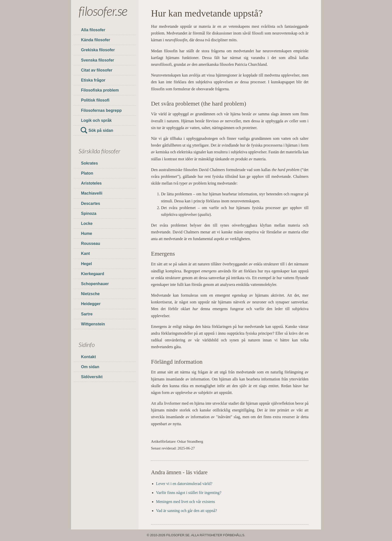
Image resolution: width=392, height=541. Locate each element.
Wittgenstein (93, 324)
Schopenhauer (95, 284)
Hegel (86, 264)
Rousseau (90, 243)
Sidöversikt (92, 377)
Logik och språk (96, 120)
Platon (87, 173)
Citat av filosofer (97, 70)
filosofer (97, 11)
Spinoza (89, 213)
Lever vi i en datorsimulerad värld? (184, 484)
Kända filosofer (95, 40)
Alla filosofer (93, 30)
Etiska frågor (93, 80)
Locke (87, 223)
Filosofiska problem (100, 90)
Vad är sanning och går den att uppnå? (186, 511)
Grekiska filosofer (98, 50)
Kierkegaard (93, 274)
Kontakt (88, 357)
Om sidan (90, 367)
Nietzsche (90, 294)
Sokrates (89, 163)
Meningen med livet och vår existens (185, 502)
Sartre (87, 314)
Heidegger (91, 304)
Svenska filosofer (98, 60)
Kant (85, 253)
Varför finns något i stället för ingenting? (189, 493)
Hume (86, 233)
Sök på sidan (101, 130)
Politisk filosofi (95, 100)
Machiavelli (92, 193)
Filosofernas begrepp (101, 110)
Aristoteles (91, 183)
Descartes (91, 203)
